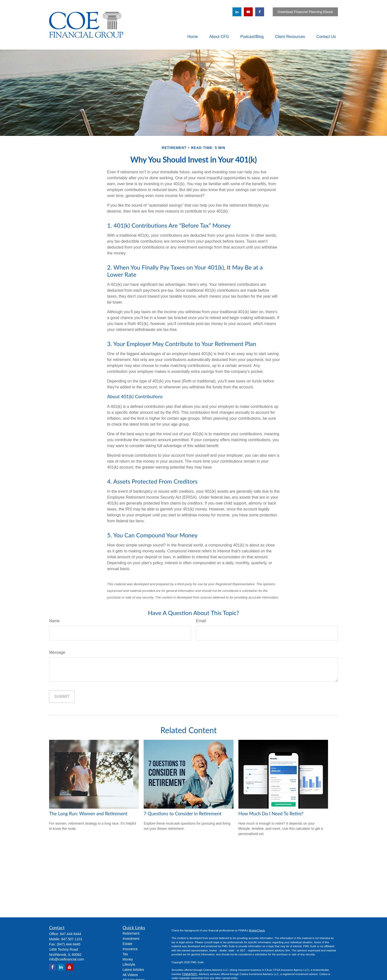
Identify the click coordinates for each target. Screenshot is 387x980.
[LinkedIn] (237, 12)
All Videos (130, 975)
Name (54, 621)
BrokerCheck (257, 930)
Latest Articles (133, 970)
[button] (193, 37)
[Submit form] (62, 697)
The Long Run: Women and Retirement (88, 814)
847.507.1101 (72, 939)
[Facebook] (260, 12)
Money (128, 959)
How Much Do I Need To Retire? (271, 814)
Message (57, 652)
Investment (131, 939)
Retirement (131, 933)
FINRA (186, 974)
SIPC (194, 974)
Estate (128, 944)
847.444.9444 (71, 934)
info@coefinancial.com (67, 959)
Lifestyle (129, 964)
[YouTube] (248, 12)
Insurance (130, 949)
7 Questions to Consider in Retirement (183, 814)
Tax (125, 954)
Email (201, 621)
